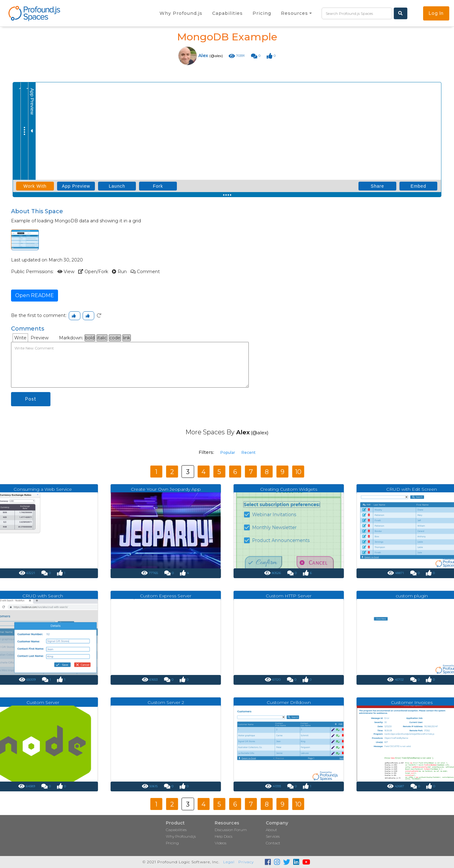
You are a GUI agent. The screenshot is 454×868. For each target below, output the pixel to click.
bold (90, 338)
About (271, 830)
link (127, 338)
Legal (229, 862)
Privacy (246, 862)
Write (20, 338)
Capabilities (176, 830)
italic (102, 338)
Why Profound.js (181, 836)
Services (273, 836)
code (115, 338)
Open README (35, 295)
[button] (296, 13)
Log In (436, 13)
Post (31, 399)
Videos (221, 843)
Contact (273, 843)
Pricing (172, 843)
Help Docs (224, 836)
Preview (40, 338)
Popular (228, 452)
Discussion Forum (231, 830)
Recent (249, 452)
